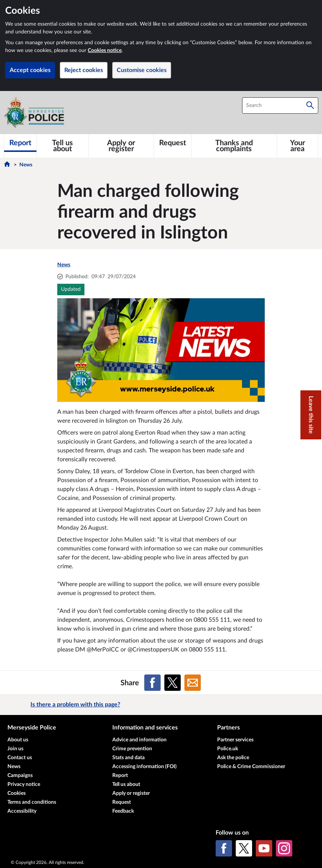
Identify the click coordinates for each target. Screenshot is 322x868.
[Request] (173, 143)
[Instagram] (284, 848)
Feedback (123, 811)
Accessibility (22, 811)
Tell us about (126, 784)
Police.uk (228, 749)
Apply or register (131, 793)
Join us (15, 749)
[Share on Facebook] (152, 683)
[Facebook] (224, 848)
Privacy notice (24, 784)
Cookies (17, 793)
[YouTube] (264, 848)
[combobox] (280, 105)
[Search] (310, 105)
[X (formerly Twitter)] (244, 848)
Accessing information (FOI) (144, 767)
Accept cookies (30, 70)
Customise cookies (142, 70)
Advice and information (139, 740)
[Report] (20, 143)
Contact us (20, 758)
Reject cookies (84, 70)
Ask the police (233, 758)
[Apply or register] (121, 146)
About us (18, 740)
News (26, 165)
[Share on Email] (193, 683)
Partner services (235, 740)
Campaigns (20, 776)
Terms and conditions (32, 802)
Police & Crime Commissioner (251, 767)
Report (120, 776)
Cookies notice (105, 51)
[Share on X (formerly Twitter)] (173, 683)
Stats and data (128, 758)
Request (122, 802)
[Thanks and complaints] (234, 146)
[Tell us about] (62, 146)
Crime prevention (132, 749)
